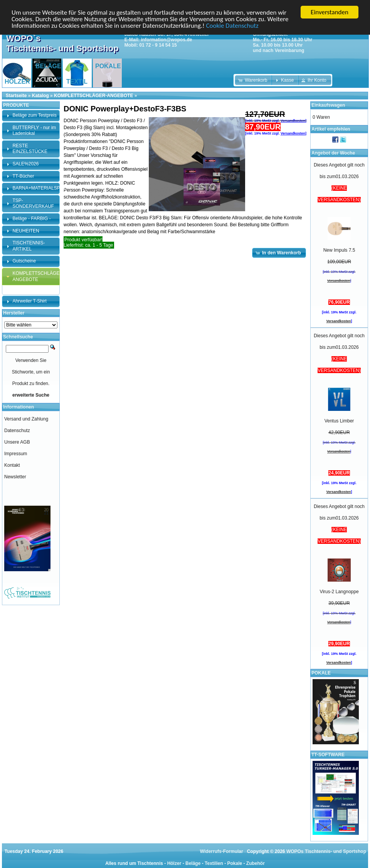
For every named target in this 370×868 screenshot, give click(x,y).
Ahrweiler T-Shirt (29, 301)
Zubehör (256, 863)
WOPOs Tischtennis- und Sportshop (326, 851)
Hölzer (174, 863)
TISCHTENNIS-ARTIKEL (29, 246)
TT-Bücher (23, 176)
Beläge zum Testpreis (34, 115)
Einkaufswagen (328, 105)
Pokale (235, 863)
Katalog (40, 96)
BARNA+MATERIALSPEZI (40, 188)
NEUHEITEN (26, 231)
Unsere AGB (17, 442)
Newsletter (15, 477)
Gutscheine (24, 261)
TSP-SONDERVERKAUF (33, 204)
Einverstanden (330, 12)
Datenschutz (17, 431)
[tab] (31, 116)
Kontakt (12, 465)
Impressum (16, 454)
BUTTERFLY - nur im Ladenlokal (34, 131)
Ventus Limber (339, 421)
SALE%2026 (25, 164)
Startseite (16, 96)
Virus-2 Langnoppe (339, 592)
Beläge (193, 863)
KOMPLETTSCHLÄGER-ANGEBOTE (93, 96)
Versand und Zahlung (26, 419)
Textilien (214, 863)
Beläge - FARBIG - (31, 219)
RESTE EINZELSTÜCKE (30, 149)
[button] (253, 80)
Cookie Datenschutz (232, 26)
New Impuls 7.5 (339, 250)
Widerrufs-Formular (222, 851)
